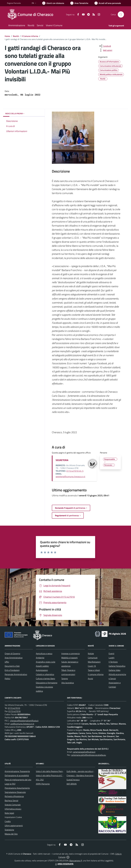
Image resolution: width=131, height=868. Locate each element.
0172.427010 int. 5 (75, 471)
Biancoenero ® (76, 861)
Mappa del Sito (11, 834)
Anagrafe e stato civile (46, 662)
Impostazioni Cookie (13, 817)
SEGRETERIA (62, 460)
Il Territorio (113, 662)
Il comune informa (96, 674)
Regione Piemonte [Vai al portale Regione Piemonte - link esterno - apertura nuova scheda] (14, 3)
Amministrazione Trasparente (17, 771)
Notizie (91, 653)
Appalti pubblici (42, 666)
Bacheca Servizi (11, 800)
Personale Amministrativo (16, 674)
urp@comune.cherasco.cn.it (22, 724)
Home (7, 36)
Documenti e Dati (12, 666)
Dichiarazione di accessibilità (17, 775)
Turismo (65, 678)
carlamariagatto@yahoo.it (84, 752)
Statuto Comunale (13, 805)
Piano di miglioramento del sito (18, 780)
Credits (8, 821)
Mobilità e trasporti (69, 658)
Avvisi (90, 678)
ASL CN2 (40, 780)
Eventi (111, 653)
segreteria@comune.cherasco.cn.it (70, 476)
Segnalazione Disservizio (15, 792)
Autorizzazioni (42, 670)
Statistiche (9, 830)
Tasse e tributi (94, 670)
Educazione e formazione (47, 683)
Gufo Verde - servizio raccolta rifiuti (81, 771)
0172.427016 (14, 711)
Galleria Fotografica (117, 666)
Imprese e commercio (71, 653)
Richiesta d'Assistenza (14, 796)
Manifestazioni (94, 662)
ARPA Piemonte (43, 784)
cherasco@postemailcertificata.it (24, 721)
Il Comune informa (30, 36)
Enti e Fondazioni (12, 670)
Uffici (7, 662)
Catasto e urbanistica (45, 674)
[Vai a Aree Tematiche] (79, 3)
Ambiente (40, 658)
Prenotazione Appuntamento (17, 788)
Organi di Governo (12, 653)
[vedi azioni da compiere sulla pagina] (106, 50)
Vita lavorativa (68, 683)
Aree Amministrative (14, 658)
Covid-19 (92, 666)
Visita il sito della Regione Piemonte (51, 771)
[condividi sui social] (105, 46)
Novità (16, 36)
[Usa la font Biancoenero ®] (53, 3)
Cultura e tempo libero (45, 678)
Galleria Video (114, 670)
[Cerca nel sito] (121, 14)
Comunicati (93, 658)
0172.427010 (14, 708)
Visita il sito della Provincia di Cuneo (51, 775)
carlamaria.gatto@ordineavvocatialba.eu (89, 755)
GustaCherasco (73, 780)
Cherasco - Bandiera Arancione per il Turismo (86, 775)
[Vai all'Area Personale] (108, 3)
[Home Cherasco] (32, 14)
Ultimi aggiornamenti (14, 826)
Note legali (9, 813)
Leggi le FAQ (10, 784)
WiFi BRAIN (72, 784)
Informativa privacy (13, 809)
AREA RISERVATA (64, 864)
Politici (7, 678)
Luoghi (112, 658)
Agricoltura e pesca (44, 653)
